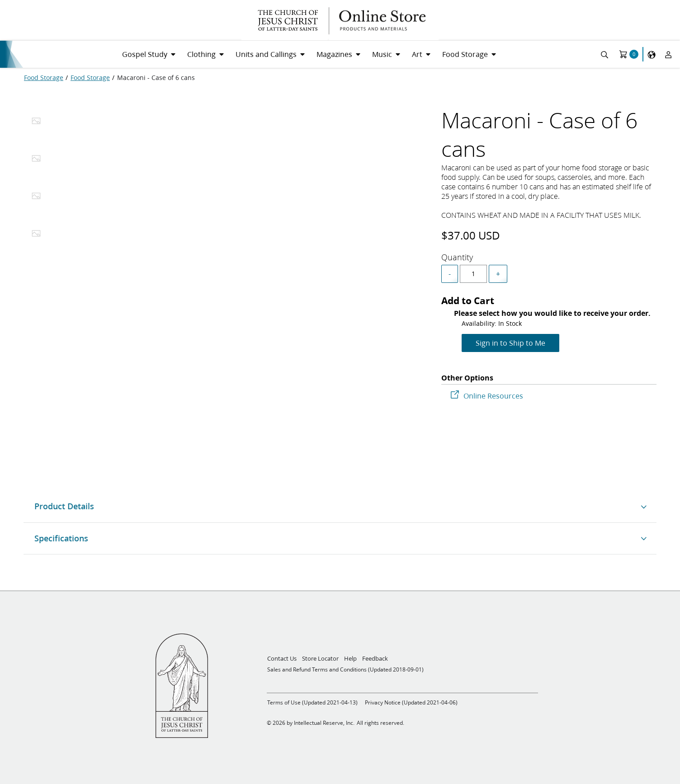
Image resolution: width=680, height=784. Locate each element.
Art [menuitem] (417, 54)
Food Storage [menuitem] (465, 54)
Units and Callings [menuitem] (266, 54)
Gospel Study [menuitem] (145, 54)
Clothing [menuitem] (201, 54)
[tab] (36, 123)
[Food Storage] (44, 78)
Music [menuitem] (382, 54)
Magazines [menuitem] (334, 54)
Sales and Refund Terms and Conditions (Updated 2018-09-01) (345, 669)
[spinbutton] (473, 274)
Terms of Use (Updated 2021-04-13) (312, 702)
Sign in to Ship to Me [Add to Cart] (510, 343)
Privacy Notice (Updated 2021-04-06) (411, 702)
